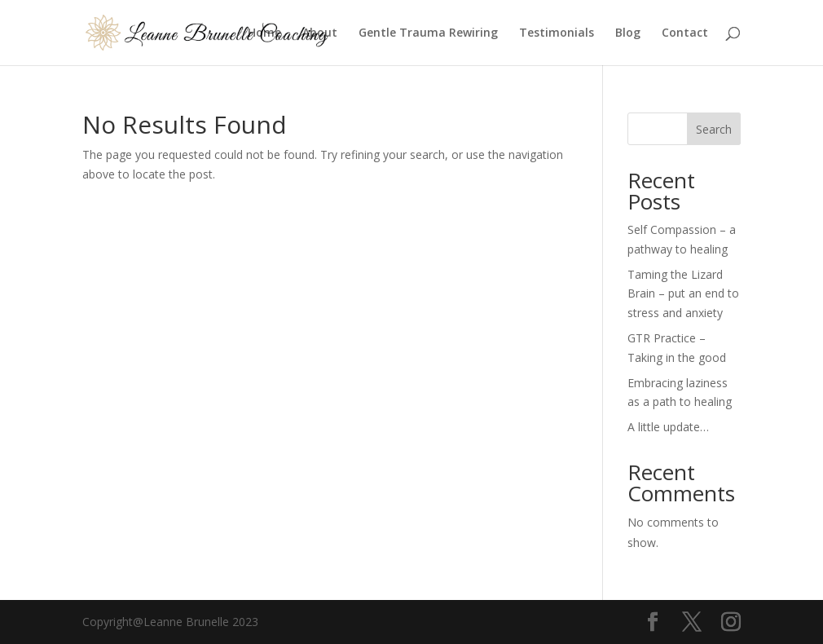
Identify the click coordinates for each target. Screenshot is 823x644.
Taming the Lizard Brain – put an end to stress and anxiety (683, 294)
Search (714, 129)
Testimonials (557, 33)
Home (264, 33)
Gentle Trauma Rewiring (428, 33)
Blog (628, 33)
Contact (685, 33)
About (320, 33)
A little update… (668, 427)
